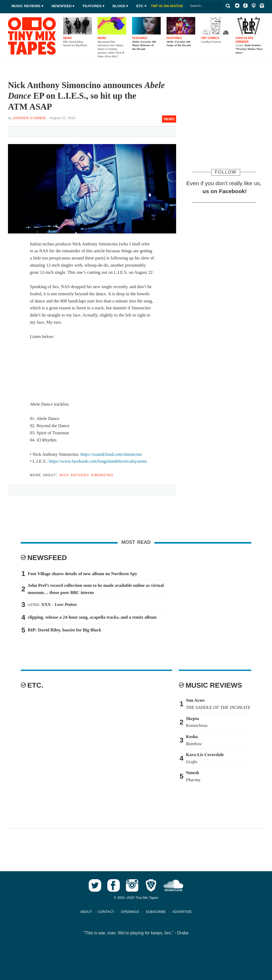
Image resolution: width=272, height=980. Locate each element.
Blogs (119, 6)
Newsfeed (62, 6)
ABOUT (86, 912)
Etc (140, 6)
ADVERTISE (182, 912)
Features (92, 6)
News (169, 119)
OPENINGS (130, 912)
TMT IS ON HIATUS (167, 6)
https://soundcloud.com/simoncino (111, 454)
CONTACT (106, 912)
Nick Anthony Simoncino (86, 475)
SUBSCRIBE (156, 912)
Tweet (37, 130)
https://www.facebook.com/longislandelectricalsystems (98, 461)
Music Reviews (26, 6)
